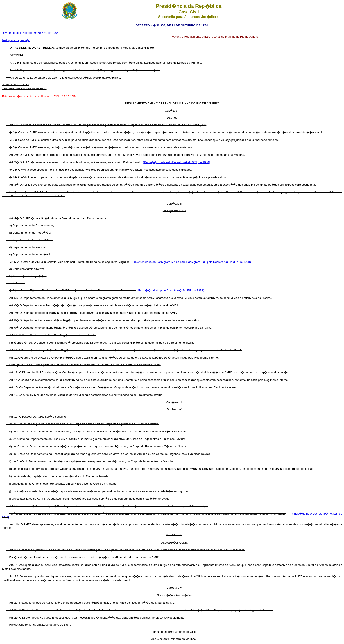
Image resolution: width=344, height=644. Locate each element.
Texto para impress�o (16, 40)
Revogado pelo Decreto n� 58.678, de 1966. (30, 33)
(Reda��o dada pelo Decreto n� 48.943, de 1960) (176, 162)
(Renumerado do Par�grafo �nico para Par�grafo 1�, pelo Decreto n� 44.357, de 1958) (193, 262)
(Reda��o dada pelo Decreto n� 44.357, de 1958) (171, 290)
